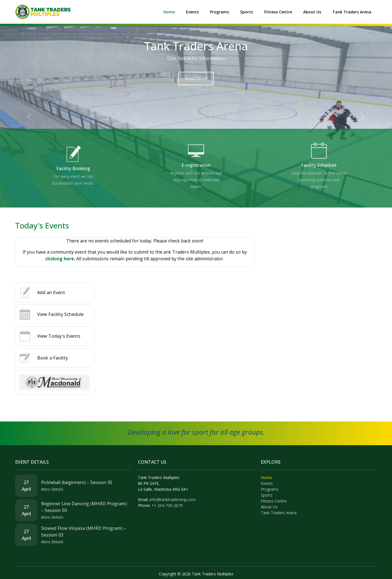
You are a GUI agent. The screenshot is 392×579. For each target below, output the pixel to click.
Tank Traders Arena (352, 12)
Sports (247, 12)
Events (192, 12)
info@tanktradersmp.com (173, 500)
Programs (219, 12)
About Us (312, 12)
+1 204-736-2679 (167, 505)
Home (169, 12)
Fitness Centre (278, 12)
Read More (196, 78)
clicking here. (60, 259)
